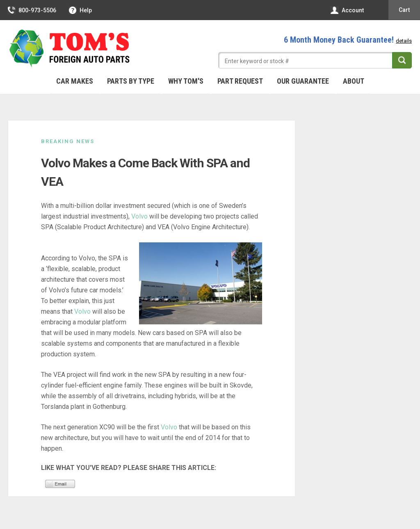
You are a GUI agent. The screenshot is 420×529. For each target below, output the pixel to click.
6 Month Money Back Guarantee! (348, 40)
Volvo (139, 216)
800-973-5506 (32, 10)
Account (347, 10)
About (354, 81)
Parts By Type (131, 81)
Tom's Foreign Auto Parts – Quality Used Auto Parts (70, 49)
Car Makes (75, 81)
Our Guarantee (303, 81)
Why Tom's (186, 81)
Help (81, 10)
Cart (404, 10)
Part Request (240, 81)
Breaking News (68, 141)
